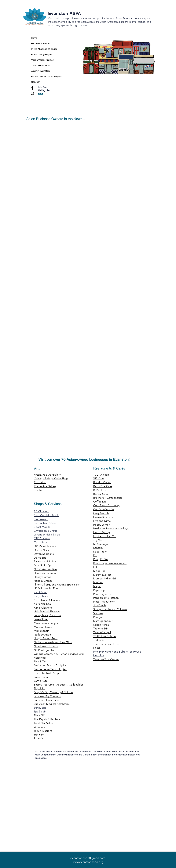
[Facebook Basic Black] (32, 88)
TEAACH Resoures (41, 65)
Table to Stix (101, 628)
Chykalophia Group (46, 531)
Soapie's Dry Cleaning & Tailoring (54, 692)
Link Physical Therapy (47, 611)
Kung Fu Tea (101, 559)
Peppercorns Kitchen (106, 598)
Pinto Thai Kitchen (104, 602)
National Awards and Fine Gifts (53, 642)
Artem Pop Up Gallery (47, 475)
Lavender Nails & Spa (47, 535)
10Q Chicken (101, 475)
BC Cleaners (41, 511)
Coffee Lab (100, 502)
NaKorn (98, 582)
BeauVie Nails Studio (47, 515)
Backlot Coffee (102, 482)
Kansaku (98, 548)
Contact (36, 82)
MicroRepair (41, 631)
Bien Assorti (41, 519)
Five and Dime (102, 521)
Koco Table (100, 552)
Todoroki (99, 640)
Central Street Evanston (95, 755)
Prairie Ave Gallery (45, 486)
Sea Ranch (99, 605)
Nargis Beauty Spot (46, 638)
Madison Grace (43, 627)
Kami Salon (41, 592)
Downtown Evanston (67, 755)
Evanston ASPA (65, 13)
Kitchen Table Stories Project (46, 76)
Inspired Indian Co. (105, 536)
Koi (95, 555)
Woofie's (39, 727)
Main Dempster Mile (45, 755)
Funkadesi (40, 482)
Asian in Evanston (40, 71)
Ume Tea (99, 655)
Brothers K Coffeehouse (108, 498)
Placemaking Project (42, 54)
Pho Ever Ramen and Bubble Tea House (117, 652)
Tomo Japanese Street (107, 644)
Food (96, 648)
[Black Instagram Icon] (32, 93)
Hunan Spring (101, 532)
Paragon (98, 617)
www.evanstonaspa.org (88, 862)
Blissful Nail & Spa (45, 523)
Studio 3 (39, 490)
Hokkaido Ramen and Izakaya (111, 528)
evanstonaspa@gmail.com (88, 858)
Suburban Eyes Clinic (47, 700)
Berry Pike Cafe (103, 486)
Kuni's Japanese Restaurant (110, 563)
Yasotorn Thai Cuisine (106, 659)
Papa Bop (99, 590)
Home (34, 38)
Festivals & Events (41, 43)
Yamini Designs (43, 731)
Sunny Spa (40, 708)
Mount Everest (102, 575)
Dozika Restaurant (104, 517)
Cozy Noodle (101, 513)
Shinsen (98, 613)
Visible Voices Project (42, 60)
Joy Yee (98, 540)
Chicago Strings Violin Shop (51, 478)
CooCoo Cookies (104, 509)
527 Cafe (98, 478)
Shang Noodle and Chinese (110, 609)
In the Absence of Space (44, 49)
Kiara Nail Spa (42, 604)
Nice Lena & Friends (46, 646)
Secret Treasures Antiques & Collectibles (59, 685)
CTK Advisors (42, 538)
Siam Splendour (103, 621)
